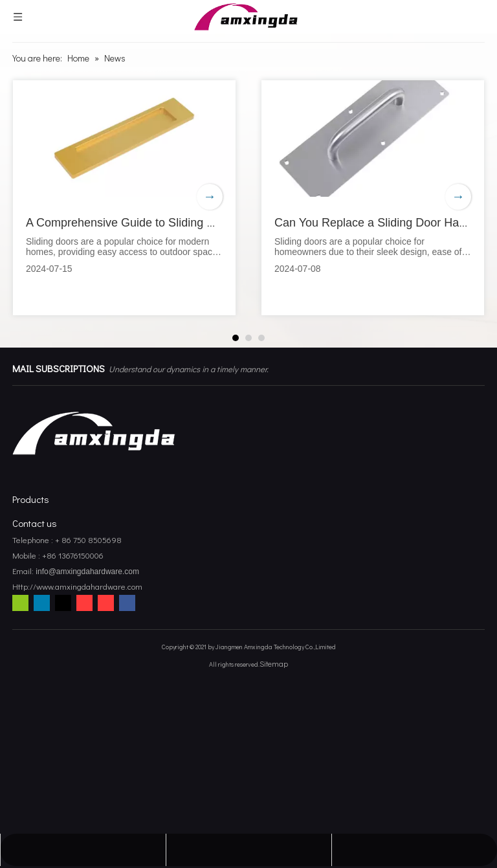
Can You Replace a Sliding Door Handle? (381, 223)
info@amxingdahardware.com (86, 572)
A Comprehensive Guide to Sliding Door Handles (152, 223)
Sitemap (274, 663)
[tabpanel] (124, 198)
